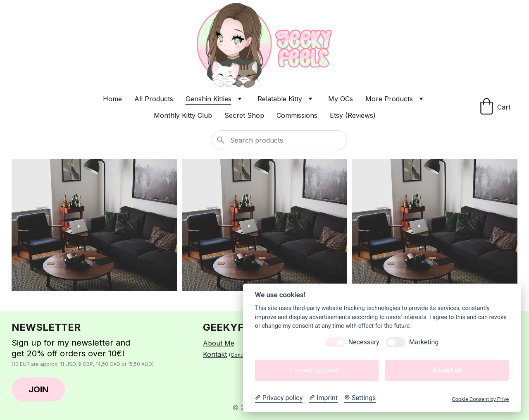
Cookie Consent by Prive (480, 399)
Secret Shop (244, 115)
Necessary (364, 342)
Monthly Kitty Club (183, 115)
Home (112, 99)
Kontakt (215, 354)
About (214, 343)
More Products (389, 99)
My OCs (341, 99)
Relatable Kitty (280, 99)
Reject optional (317, 370)
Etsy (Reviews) (353, 115)
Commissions (297, 115)
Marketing (424, 342)
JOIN (38, 389)
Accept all (447, 370)
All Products (154, 99)
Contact (240, 355)
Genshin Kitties (209, 99)
